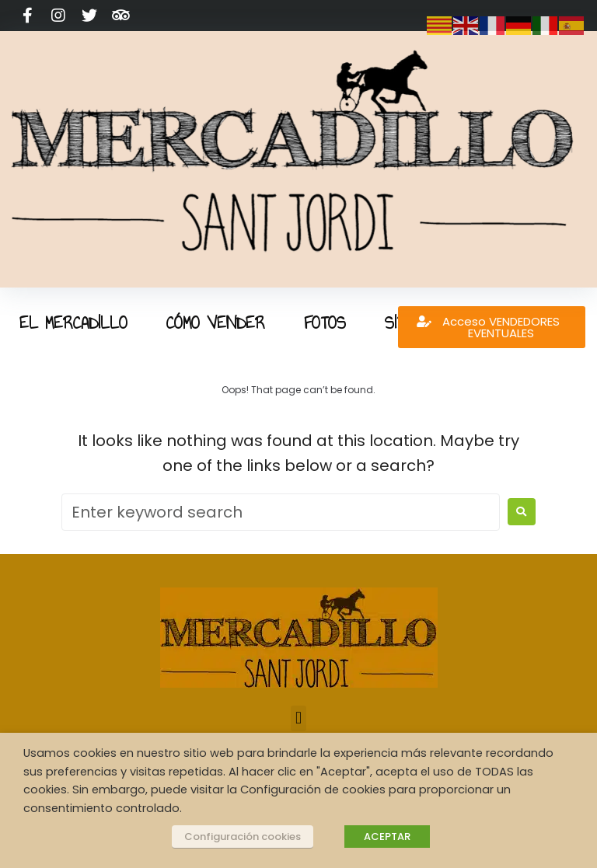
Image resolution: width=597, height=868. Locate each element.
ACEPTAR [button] (387, 837)
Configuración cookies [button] (243, 837)
